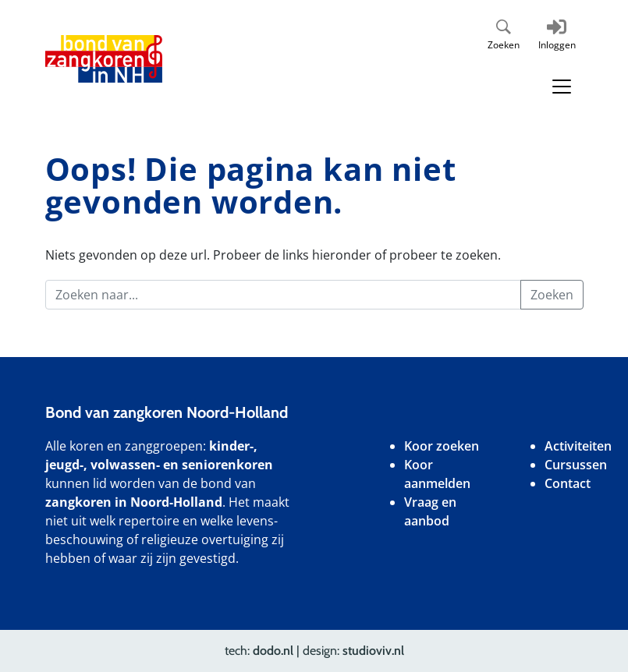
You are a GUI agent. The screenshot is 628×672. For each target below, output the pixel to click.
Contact (568, 483)
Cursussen (576, 465)
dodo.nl (273, 651)
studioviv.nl (373, 651)
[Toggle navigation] (562, 87)
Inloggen (557, 45)
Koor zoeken (442, 446)
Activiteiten (578, 446)
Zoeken (504, 45)
